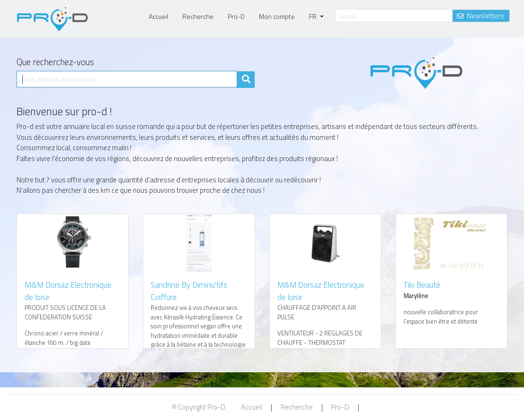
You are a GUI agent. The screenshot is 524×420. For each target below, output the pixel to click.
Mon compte (277, 16)
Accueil (159, 16)
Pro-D (236, 16)
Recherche (198, 16)
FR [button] (314, 16)
